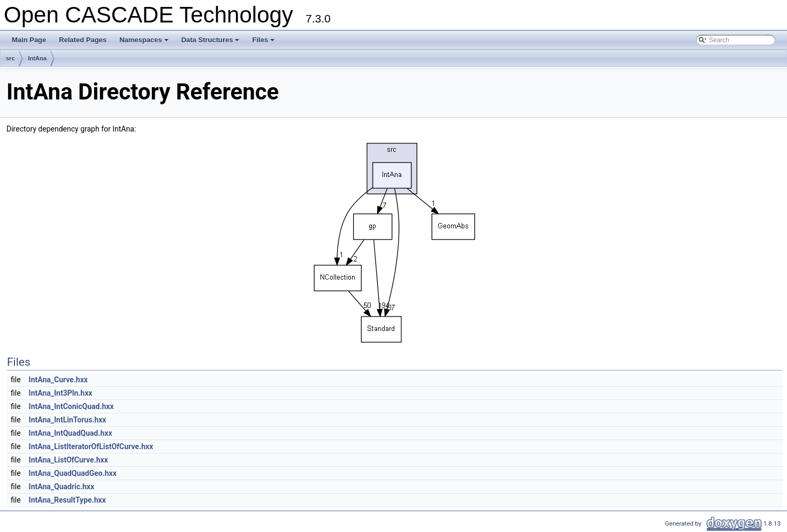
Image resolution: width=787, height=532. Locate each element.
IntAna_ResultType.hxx (67, 500)
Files (264, 43)
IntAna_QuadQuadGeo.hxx (73, 473)
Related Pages (83, 40)
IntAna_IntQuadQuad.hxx (71, 433)
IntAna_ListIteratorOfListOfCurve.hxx (91, 446)
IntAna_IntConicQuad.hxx (71, 406)
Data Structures (211, 43)
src (10, 58)
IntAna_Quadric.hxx (62, 487)
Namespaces (145, 43)
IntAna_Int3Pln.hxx (61, 393)
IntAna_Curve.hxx (58, 380)
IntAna (37, 58)
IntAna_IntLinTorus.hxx (68, 420)
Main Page (29, 40)
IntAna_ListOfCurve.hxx (68, 460)
